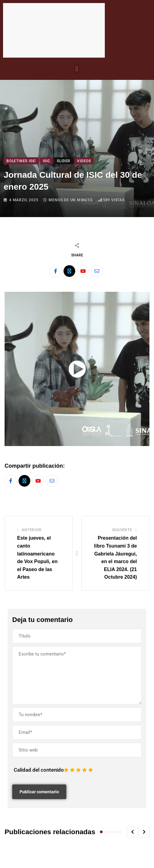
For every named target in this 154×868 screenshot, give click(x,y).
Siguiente (122, 530)
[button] (77, 69)
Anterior (31, 530)
